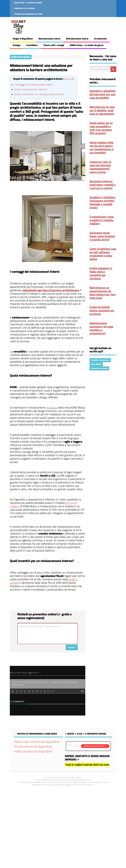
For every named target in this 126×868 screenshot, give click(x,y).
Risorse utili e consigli (54, 45)
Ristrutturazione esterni (77, 39)
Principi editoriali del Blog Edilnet (33, 747)
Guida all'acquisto (21, 57)
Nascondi (68, 79)
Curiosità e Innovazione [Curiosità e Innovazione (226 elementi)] (100, 360)
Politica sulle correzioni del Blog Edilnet (37, 742)
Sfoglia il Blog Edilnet (23, 39)
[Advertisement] (63, 826)
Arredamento (100, 39)
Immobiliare (32, 45)
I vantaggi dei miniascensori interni (33, 85)
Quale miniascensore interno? (31, 90)
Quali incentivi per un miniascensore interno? (39, 94)
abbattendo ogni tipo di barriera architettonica (51, 290)
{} (48, 691)
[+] (52, 691)
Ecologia (17, 45)
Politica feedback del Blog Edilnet (33, 752)
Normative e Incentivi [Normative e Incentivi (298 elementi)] (99, 368)
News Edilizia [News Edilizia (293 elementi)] (96, 364)
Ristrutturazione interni (49, 39)
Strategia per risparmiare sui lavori (28, 14)
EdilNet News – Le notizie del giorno (28, 3)
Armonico (52, 408)
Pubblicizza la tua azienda (24, 8)
